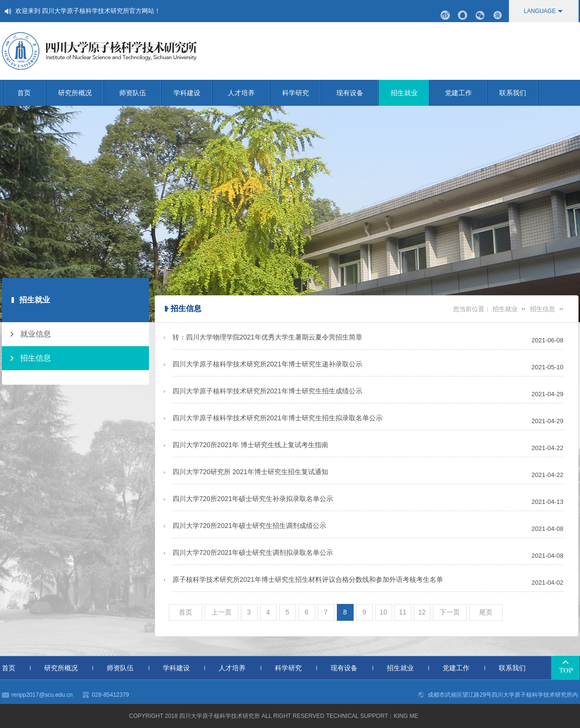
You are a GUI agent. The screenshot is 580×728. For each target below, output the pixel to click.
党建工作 (466, 93)
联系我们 (519, 93)
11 (403, 612)
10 (383, 612)
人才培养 (249, 93)
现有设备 (358, 93)
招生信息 (543, 309)
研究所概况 (81, 93)
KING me (406, 716)
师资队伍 (140, 93)
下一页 (450, 612)
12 (422, 612)
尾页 (486, 612)
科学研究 (302, 93)
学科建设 (193, 93)
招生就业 (410, 93)
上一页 (222, 612)
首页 (32, 93)
